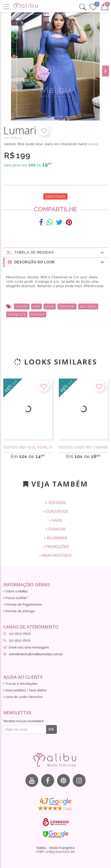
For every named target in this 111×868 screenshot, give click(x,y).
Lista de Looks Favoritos (23, 697)
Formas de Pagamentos (23, 604)
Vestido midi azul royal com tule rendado (28, 447)
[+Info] (93, 144)
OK (52, 729)
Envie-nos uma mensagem (29, 647)
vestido (22, 306)
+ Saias (56, 520)
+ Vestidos (56, 503)
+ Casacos (55, 529)
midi (36, 306)
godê (50, 306)
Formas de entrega (19, 611)
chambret (67, 306)
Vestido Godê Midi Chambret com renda (83, 447)
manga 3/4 (17, 314)
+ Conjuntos (55, 512)
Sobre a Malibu (15, 591)
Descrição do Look (56, 262)
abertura (38, 314)
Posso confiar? (16, 598)
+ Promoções (55, 547)
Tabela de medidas (56, 252)
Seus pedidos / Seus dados (25, 690)
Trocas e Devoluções (20, 684)
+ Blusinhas (55, 538)
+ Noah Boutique (55, 556)
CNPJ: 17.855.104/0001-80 (55, 853)
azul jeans (88, 306)
